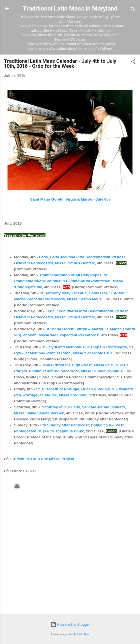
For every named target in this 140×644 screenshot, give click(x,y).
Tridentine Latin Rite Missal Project (43, 459)
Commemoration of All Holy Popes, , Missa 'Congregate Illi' (68, 281)
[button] (133, 62)
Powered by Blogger (70, 624)
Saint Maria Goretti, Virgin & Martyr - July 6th (70, 199)
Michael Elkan (81, 634)
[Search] (133, 10)
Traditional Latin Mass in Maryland (70, 9)
